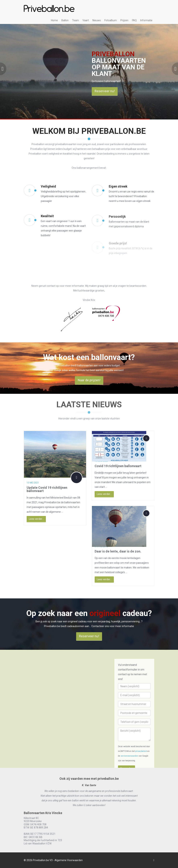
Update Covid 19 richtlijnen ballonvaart (44, 489)
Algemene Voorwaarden (69, 860)
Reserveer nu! (105, 91)
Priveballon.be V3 (43, 860)
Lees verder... (33, 519)
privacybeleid (141, 751)
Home (54, 20)
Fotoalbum (111, 20)
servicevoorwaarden (129, 756)
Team (75, 20)
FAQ (134, 20)
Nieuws (97, 20)
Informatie (146, 20)
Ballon (65, 20)
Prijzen (124, 20)
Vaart (86, 20)
